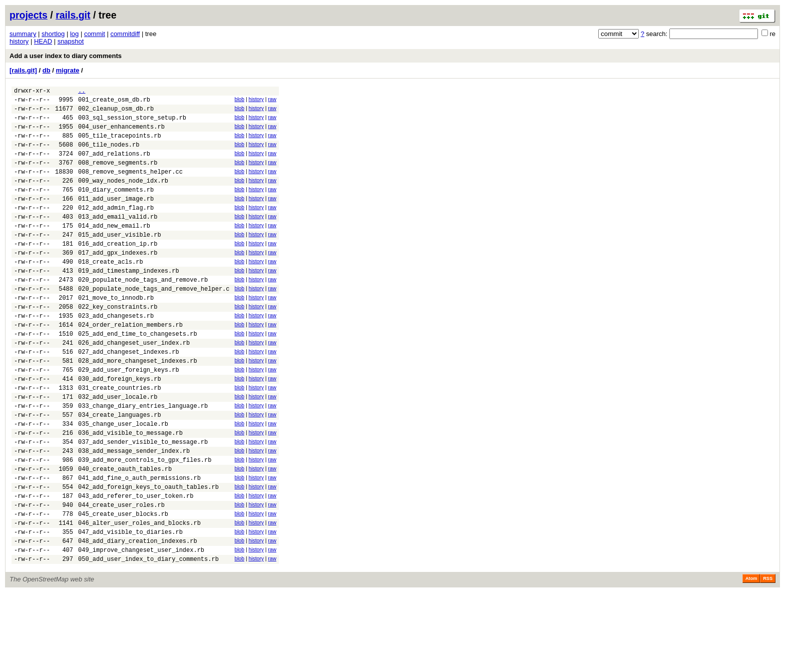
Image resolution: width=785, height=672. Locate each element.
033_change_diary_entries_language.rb (143, 460)
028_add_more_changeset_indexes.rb (138, 407)
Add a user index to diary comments (66, 56)
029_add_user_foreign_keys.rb (129, 418)
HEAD (43, 41)
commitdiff (125, 34)
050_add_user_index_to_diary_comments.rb (148, 638)
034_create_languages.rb (120, 470)
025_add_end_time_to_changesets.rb (138, 376)
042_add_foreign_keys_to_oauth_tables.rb (148, 554)
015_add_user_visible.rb (120, 260)
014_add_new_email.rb (114, 249)
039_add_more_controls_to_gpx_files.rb (145, 523)
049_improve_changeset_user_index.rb (141, 628)
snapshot (71, 41)
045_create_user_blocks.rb (123, 586)
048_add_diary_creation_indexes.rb (138, 617)
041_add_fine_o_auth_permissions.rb (139, 544)
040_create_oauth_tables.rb (125, 533)
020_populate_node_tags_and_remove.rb (143, 312)
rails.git (73, 15)
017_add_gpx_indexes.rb (118, 281)
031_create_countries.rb (120, 439)
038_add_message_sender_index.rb (134, 512)
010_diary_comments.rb (116, 207)
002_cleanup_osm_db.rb (116, 113)
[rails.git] (23, 70)
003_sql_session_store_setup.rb (132, 123)
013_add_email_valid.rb (118, 239)
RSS (768, 658)
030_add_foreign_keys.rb (120, 428)
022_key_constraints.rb (118, 344)
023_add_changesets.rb (116, 355)
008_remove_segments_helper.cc (130, 186)
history (19, 41)
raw (272, 101)
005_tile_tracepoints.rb (120, 144)
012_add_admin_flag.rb (116, 228)
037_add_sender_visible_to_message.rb (143, 502)
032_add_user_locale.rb (118, 449)
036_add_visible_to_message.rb (130, 491)
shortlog (53, 34)
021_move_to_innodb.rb (116, 333)
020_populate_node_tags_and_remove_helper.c (154, 323)
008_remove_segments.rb (118, 176)
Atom (751, 658)
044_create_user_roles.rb (121, 575)
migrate (67, 70)
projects (29, 15)
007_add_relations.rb (114, 165)
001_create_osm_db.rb (114, 102)
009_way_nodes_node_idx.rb (123, 197)
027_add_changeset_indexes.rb (129, 397)
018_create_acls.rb (111, 291)
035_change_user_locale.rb (123, 481)
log (74, 34)
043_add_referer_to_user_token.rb (136, 565)
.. (82, 92)
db (47, 70)
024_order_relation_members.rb (130, 365)
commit (95, 34)
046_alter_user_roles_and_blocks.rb (139, 596)
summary (23, 34)
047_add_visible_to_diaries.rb (130, 607)
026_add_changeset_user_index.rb (134, 386)
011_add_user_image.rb (116, 218)
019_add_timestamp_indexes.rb (129, 302)
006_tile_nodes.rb (109, 155)
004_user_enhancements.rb (121, 134)
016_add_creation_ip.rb (118, 270)
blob (239, 101)
